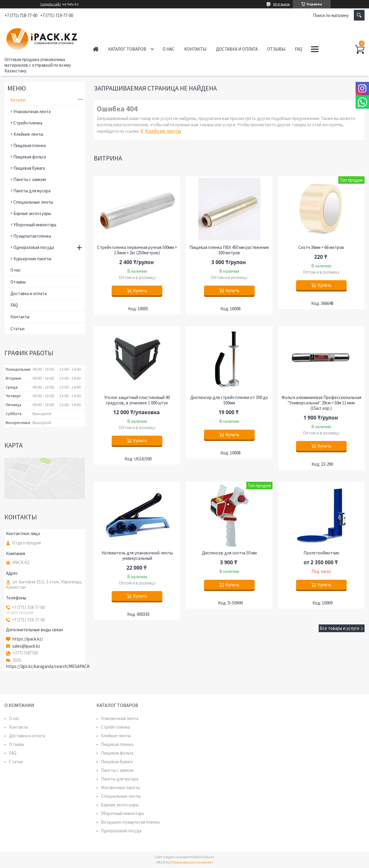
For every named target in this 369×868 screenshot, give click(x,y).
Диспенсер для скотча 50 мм (229, 553)
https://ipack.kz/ (28, 639)
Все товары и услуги (339, 628)
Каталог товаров (127, 49)
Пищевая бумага (29, 168)
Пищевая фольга (30, 157)
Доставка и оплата (237, 49)
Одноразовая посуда (34, 247)
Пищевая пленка (30, 145)
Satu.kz (209, 857)
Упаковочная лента (32, 112)
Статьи (17, 329)
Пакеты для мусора (32, 191)
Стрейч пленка (28, 123)
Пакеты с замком (30, 179)
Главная (96, 49)
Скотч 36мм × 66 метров (321, 247)
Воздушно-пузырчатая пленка (130, 822)
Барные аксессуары (32, 213)
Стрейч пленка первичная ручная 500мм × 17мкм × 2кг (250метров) (137, 250)
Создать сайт (50, 4)
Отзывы (276, 49)
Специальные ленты (33, 202)
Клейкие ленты (163, 131)
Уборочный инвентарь (35, 225)
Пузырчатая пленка (32, 236)
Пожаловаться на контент (193, 862)
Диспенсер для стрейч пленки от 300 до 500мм (229, 400)
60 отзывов (281, 4)
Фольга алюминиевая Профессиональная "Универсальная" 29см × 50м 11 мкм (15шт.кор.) (321, 403)
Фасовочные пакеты (120, 787)
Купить (140, 290)
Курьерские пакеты (32, 259)
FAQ (299, 49)
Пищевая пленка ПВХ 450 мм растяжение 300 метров (229, 250)
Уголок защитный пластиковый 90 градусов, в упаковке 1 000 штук (137, 400)
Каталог (18, 100)
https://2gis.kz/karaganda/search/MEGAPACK (48, 666)
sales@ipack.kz (26, 646)
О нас (169, 49)
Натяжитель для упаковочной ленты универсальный (137, 556)
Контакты (195, 49)
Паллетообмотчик (321, 553)
